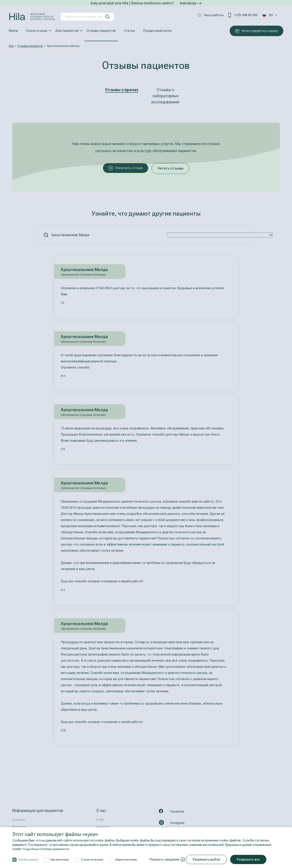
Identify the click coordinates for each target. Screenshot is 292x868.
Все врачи (19, 827)
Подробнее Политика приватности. (48, 849)
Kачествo (103, 827)
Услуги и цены (37, 31)
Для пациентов (67, 31)
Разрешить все (251, 859)
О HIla (100, 820)
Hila (11, 46)
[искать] (107, 17)
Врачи (13, 31)
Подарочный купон (157, 31)
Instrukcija (191, 3)
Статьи (129, 31)
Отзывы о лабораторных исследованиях (165, 96)
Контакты (19, 820)
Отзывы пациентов (101, 31)
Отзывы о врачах (122, 90)
